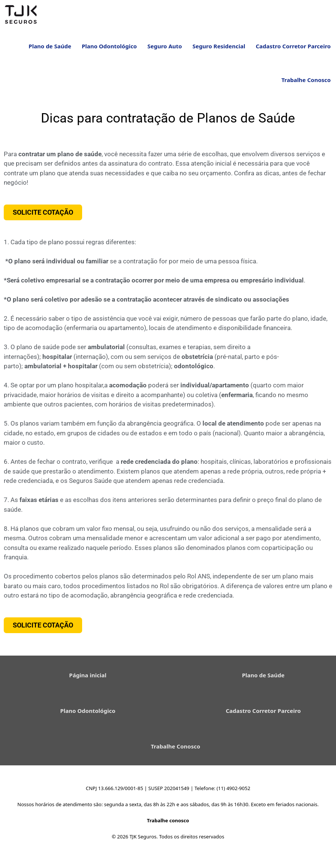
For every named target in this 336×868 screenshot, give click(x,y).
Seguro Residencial (219, 51)
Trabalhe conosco (168, 825)
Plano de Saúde (50, 51)
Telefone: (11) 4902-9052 (223, 793)
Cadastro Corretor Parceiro (293, 51)
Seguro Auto (165, 51)
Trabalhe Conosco (306, 84)
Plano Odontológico (109, 51)
